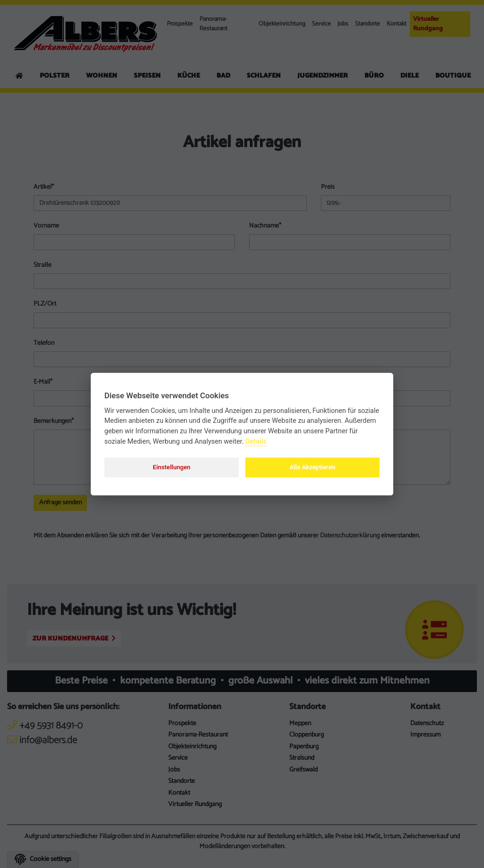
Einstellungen (172, 467)
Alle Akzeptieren (312, 467)
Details (256, 442)
